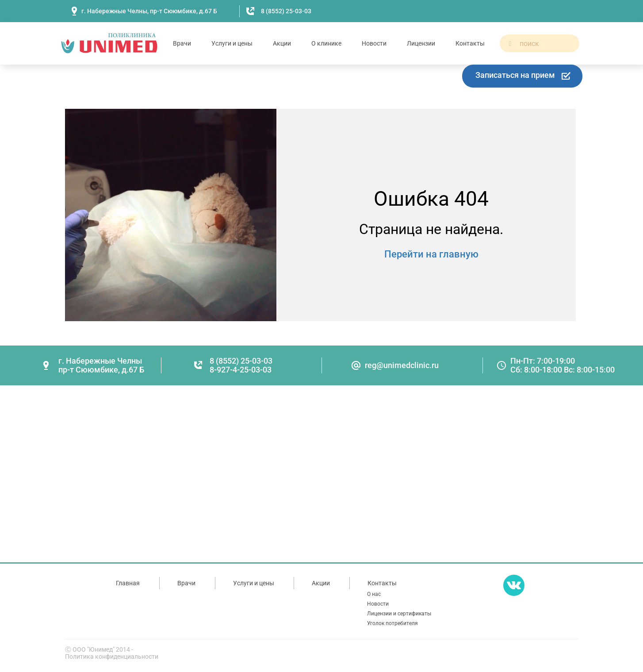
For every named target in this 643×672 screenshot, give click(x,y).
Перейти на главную (431, 254)
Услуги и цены (232, 43)
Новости (374, 43)
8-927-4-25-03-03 (241, 370)
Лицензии (421, 43)
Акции (282, 43)
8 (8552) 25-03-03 (286, 11)
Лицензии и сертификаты (399, 614)
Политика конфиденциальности (112, 657)
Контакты (470, 43)
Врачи (182, 43)
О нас (374, 594)
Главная (128, 583)
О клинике (326, 43)
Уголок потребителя (392, 623)
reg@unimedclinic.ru (402, 365)
